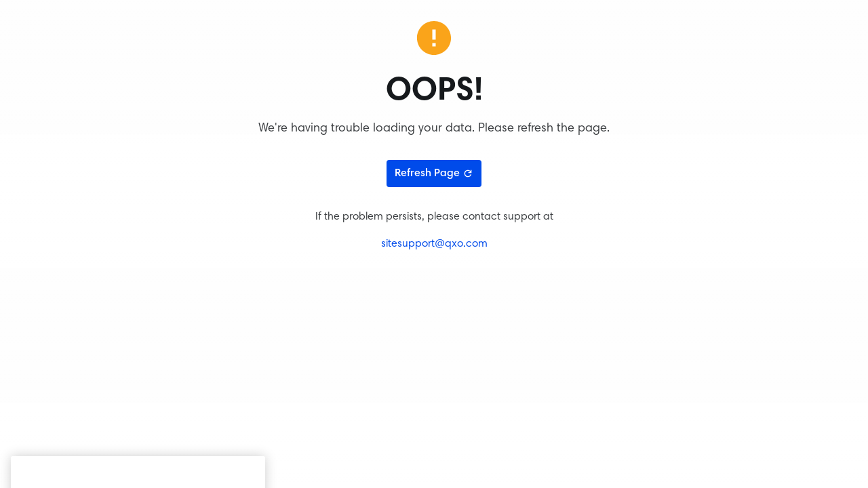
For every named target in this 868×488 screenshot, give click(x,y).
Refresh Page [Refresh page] (434, 174)
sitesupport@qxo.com (434, 244)
